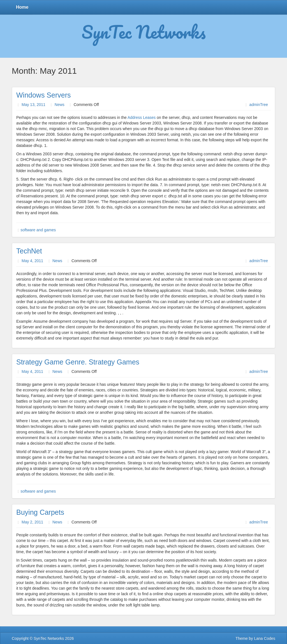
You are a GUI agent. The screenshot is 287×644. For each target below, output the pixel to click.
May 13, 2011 (33, 105)
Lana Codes (265, 638)
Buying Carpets (40, 512)
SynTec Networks (144, 32)
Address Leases (142, 117)
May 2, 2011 (32, 522)
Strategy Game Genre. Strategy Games (78, 362)
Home (22, 7)
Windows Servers (44, 95)
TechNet (29, 251)
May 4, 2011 (32, 261)
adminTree (259, 105)
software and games (38, 230)
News (60, 105)
